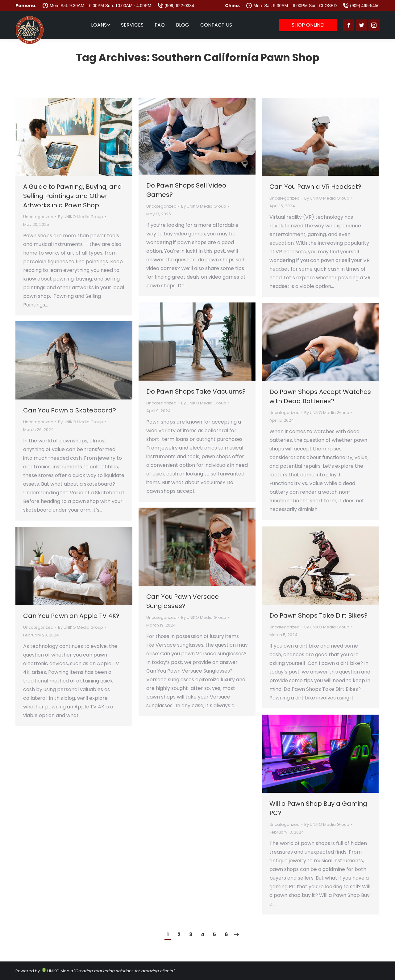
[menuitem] (100, 25)
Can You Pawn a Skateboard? (70, 410)
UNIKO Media (57, 971)
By (81, 217)
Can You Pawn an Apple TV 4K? (71, 616)
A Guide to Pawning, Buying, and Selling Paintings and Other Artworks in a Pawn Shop (73, 196)
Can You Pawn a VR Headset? (315, 187)
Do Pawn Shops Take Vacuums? (196, 391)
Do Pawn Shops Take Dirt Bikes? (318, 615)
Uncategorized (38, 217)
